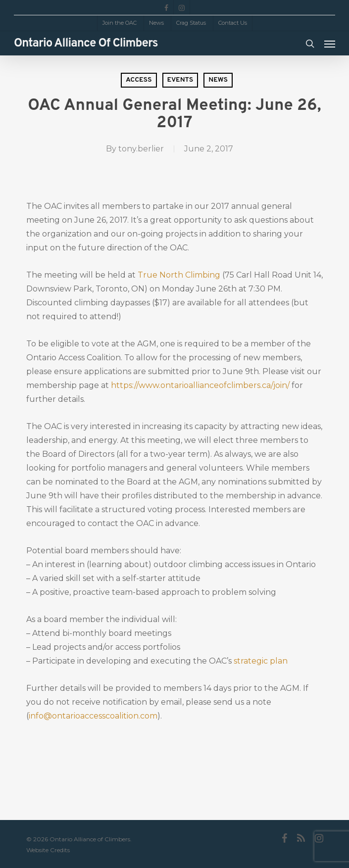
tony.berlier (141, 149)
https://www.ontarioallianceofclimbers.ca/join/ (200, 385)
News (218, 80)
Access (139, 80)
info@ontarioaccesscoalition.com (93, 716)
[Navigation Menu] (330, 44)
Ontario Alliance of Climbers (86, 44)
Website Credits (48, 850)
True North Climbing (179, 275)
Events (180, 80)
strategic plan (261, 661)
